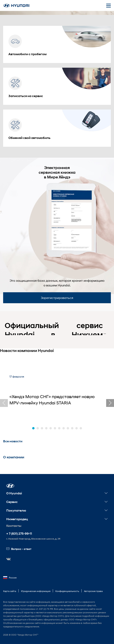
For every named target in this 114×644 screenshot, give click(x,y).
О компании (14, 457)
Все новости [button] (13, 441)
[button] (33, 428)
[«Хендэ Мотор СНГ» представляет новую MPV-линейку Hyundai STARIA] (57, 395)
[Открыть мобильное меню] (109, 5)
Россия (10, 578)
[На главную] (16, 6)
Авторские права (93, 591)
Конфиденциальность (67, 591)
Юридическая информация (36, 591)
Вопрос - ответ (19, 549)
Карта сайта (10, 591)
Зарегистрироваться (57, 298)
